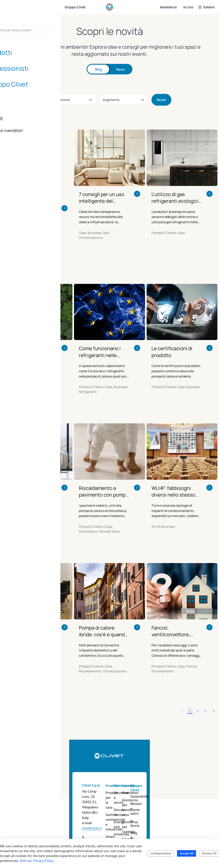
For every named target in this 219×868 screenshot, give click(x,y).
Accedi (188, 7)
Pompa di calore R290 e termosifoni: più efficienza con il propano (31, 337)
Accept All (186, 853)
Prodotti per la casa (106, 781)
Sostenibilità (182, 782)
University (129, 810)
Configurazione (161, 853)
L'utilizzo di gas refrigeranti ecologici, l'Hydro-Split (176, 198)
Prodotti (102, 771)
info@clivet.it (43, 793)
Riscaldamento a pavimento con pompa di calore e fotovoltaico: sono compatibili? (104, 477)
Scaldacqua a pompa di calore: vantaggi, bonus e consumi (29, 477)
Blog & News (183, 804)
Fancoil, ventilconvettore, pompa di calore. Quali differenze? (176, 616)
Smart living (105, 807)
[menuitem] (24, 7)
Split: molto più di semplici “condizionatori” (26, 198)
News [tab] (121, 69)
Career (178, 818)
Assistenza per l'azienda (158, 800)
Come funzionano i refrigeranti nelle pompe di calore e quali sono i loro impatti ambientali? (100, 337)
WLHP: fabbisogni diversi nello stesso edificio (173, 477)
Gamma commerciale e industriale (107, 795)
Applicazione (60, 100)
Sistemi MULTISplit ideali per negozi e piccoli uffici (27, 616)
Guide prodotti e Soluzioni (107, 817)
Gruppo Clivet (179, 773)
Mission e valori (185, 789)
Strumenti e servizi (130, 781)
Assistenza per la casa (158, 788)
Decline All (209, 853)
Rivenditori (155, 778)
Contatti (154, 771)
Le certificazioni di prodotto (172, 337)
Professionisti (132, 771)
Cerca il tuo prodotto (104, 829)
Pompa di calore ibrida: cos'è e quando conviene (103, 616)
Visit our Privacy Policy (37, 861)
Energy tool (130, 803)
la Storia (179, 796)
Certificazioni (183, 811)
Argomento (111, 100)
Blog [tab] (99, 69)
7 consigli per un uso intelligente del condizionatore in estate (102, 198)
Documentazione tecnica (133, 793)
